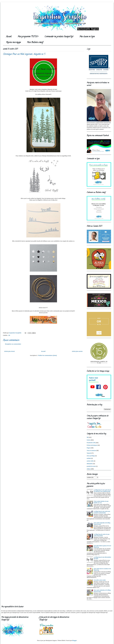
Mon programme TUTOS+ (28, 37)
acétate (89, 458)
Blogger (74, 641)
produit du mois (91, 466)
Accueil (9, 37)
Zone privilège (91, 456)
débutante (90, 464)
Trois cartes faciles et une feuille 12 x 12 (101, 502)
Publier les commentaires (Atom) (48, 355)
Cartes (89, 440)
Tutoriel (89, 453)
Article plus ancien (77, 351)
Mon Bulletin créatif (35, 42)
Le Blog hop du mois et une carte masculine (102, 535)
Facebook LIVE (91, 443)
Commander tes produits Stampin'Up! (59, 37)
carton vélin (90, 461)
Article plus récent (9, 351)
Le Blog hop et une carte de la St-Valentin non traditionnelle (102, 491)
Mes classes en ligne (87, 37)
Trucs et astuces (91, 451)
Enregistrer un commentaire (13, 344)
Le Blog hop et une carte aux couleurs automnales (102, 512)
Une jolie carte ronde (100, 580)
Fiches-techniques (92, 445)
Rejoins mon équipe (13, 42)
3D (9, 335)
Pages (89, 448)
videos (89, 469)
